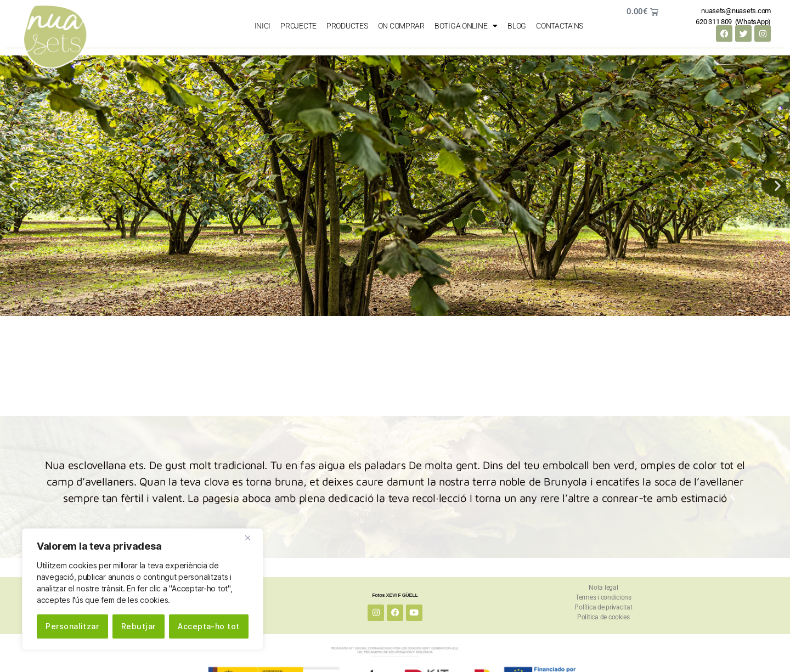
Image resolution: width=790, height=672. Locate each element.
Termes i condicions (603, 597)
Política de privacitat (603, 607)
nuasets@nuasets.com (736, 11)
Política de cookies (603, 617)
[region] (143, 589)
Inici (263, 26)
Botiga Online (466, 26)
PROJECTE (298, 26)
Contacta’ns (560, 26)
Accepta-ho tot (209, 626)
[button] (12, 186)
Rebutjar (139, 626)
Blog (517, 26)
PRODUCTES (347, 26)
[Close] (252, 538)
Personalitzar (72, 626)
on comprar (401, 26)
